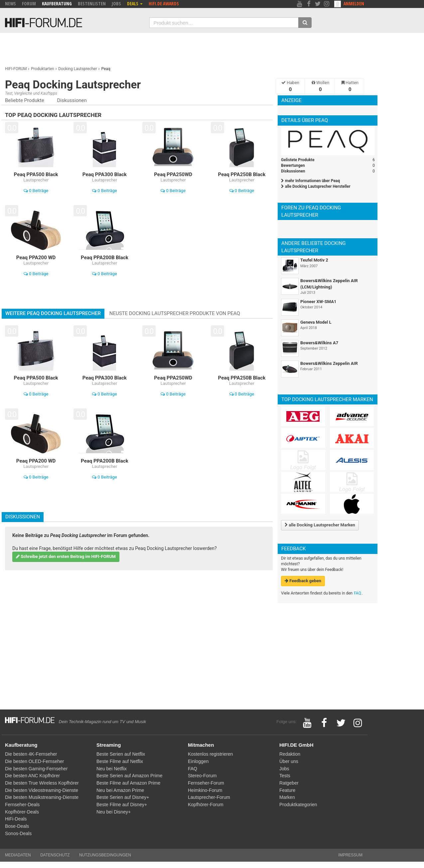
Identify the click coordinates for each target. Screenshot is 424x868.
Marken (287, 797)
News (10, 3)
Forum (29, 3)
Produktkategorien (298, 805)
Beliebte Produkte (25, 100)
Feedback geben (303, 581)
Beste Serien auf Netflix (121, 754)
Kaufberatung (57, 3)
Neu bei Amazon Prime (120, 790)
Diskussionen (72, 100)
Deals (135, 3)
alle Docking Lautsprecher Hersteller (316, 186)
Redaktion (290, 754)
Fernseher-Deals (22, 805)
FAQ (357, 593)
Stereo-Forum (202, 776)
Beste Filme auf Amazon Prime (128, 783)
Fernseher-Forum (206, 783)
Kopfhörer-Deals (22, 812)
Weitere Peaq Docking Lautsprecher (53, 313)
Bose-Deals (17, 826)
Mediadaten (18, 855)
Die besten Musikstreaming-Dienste (42, 797)
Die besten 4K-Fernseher (31, 754)
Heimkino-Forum (205, 790)
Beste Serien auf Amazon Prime (129, 776)
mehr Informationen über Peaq (310, 181)
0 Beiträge (36, 191)
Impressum (350, 855)
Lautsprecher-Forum (209, 797)
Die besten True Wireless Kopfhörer (42, 783)
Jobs (116, 3)
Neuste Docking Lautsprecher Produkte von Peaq (175, 313)
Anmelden (354, 3)
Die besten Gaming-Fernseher (36, 769)
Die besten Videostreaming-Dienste (42, 790)
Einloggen (198, 761)
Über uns (289, 761)
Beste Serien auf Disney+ (123, 797)
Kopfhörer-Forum (206, 805)
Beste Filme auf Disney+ (122, 805)
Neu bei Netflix (112, 769)
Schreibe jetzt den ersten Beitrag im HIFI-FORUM (66, 556)
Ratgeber (289, 783)
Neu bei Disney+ (114, 812)
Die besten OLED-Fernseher (34, 761)
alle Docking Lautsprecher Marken (320, 525)
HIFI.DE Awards (164, 3)
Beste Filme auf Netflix (120, 761)
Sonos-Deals (18, 833)
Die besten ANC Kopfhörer (32, 776)
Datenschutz (55, 855)
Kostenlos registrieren (210, 754)
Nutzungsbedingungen (105, 855)
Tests (285, 776)
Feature (287, 790)
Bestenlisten (92, 3)
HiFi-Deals (16, 819)
